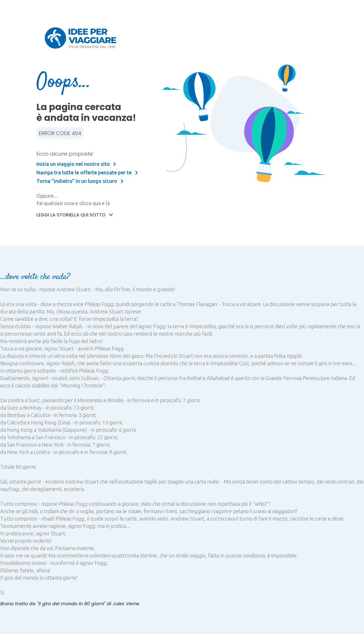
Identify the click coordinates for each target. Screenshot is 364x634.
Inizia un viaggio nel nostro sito (76, 164)
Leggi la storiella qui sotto (75, 215)
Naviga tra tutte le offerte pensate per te (87, 172)
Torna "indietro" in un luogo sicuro (80, 181)
